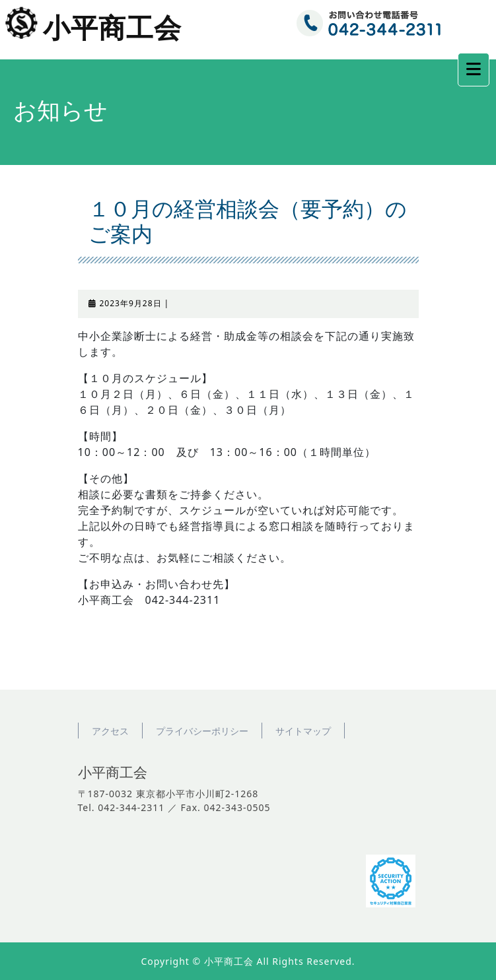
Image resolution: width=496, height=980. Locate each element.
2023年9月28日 (131, 303)
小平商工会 (112, 29)
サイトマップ (303, 731)
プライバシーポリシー (202, 731)
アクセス (110, 731)
